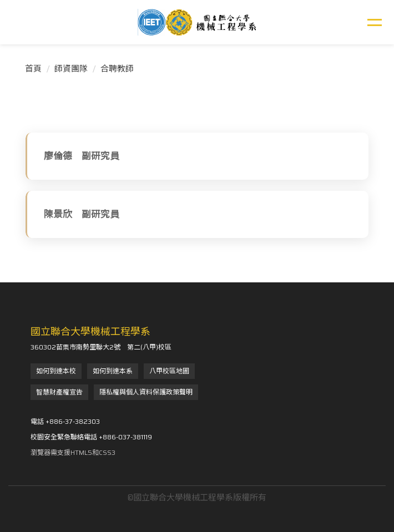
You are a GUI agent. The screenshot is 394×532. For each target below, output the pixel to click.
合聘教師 (117, 69)
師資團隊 (71, 69)
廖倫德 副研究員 (82, 156)
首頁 (33, 69)
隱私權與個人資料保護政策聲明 (146, 392)
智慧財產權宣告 (59, 392)
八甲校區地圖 (169, 371)
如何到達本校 (56, 371)
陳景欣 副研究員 (82, 214)
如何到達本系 (113, 371)
